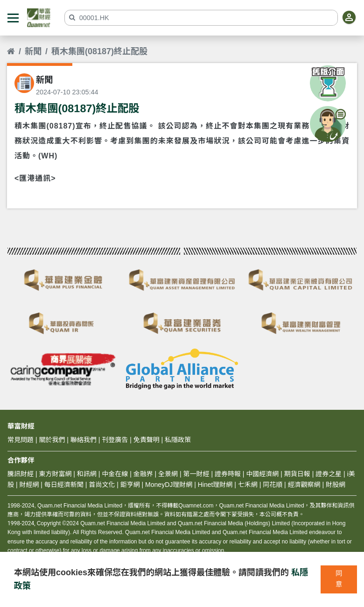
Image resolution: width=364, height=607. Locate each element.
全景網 (168, 474)
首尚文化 (102, 485)
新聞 (33, 51)
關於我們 (52, 440)
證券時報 (228, 474)
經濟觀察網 (304, 485)
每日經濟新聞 (64, 485)
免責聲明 (147, 440)
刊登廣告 (115, 440)
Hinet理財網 (215, 485)
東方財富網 (55, 474)
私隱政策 (178, 440)
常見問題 (21, 440)
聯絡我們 (84, 440)
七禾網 (248, 485)
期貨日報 (297, 474)
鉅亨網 (130, 485)
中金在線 (115, 474)
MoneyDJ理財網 (169, 485)
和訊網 (87, 474)
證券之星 (328, 474)
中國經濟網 (262, 474)
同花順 (273, 485)
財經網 (29, 485)
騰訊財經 (21, 474)
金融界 (143, 474)
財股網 (336, 485)
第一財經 (196, 474)
